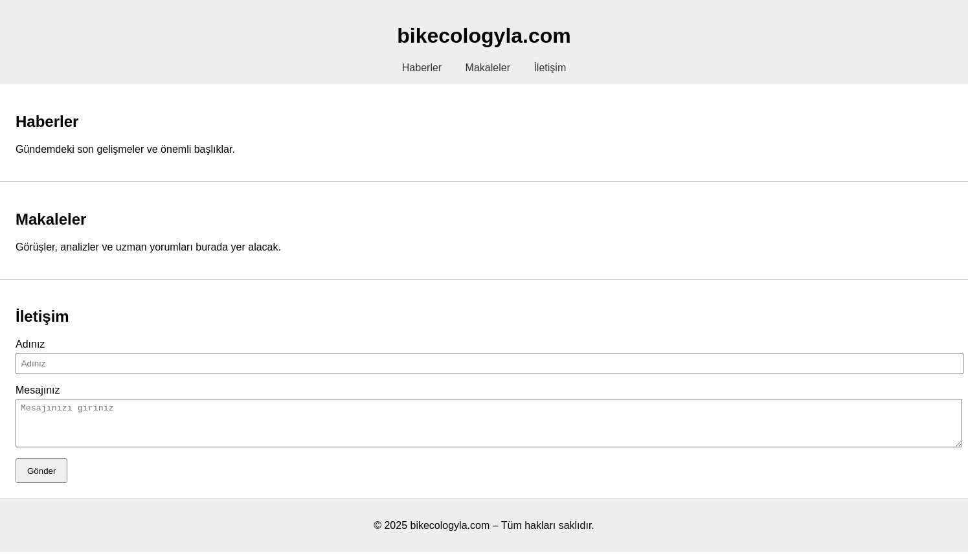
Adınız (30, 344)
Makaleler (488, 68)
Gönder (41, 479)
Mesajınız (38, 390)
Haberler (422, 68)
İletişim (550, 68)
